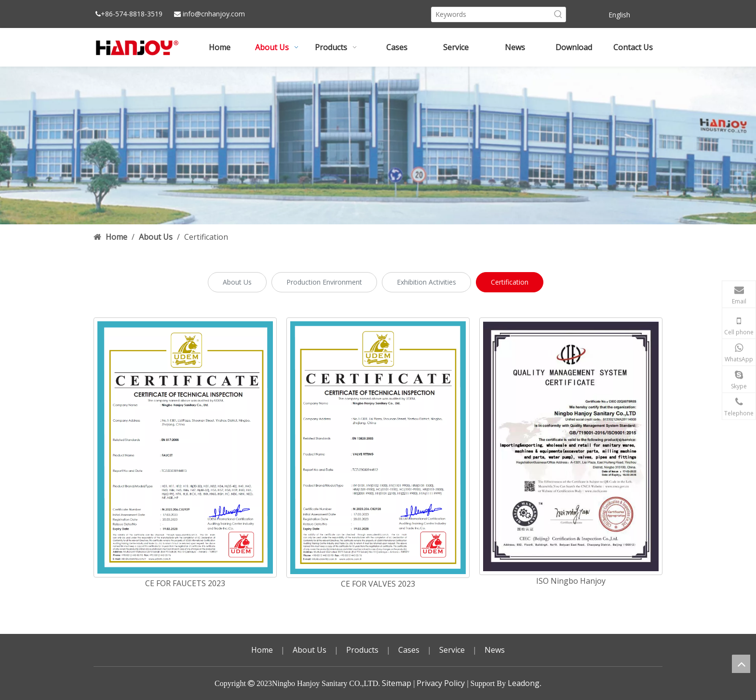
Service (452, 650)
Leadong (524, 683)
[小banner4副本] (378, 145)
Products (362, 650)
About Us (237, 282)
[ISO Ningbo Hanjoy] (571, 446)
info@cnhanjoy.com (214, 14)
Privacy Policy (441, 683)
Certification (510, 282)
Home (262, 650)
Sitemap (397, 683)
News (495, 650)
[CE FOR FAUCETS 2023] (185, 447)
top (741, 664)
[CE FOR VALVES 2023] (378, 448)
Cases (409, 650)
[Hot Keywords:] (558, 14)
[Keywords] (491, 14)
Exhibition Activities (426, 282)
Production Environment (324, 282)
